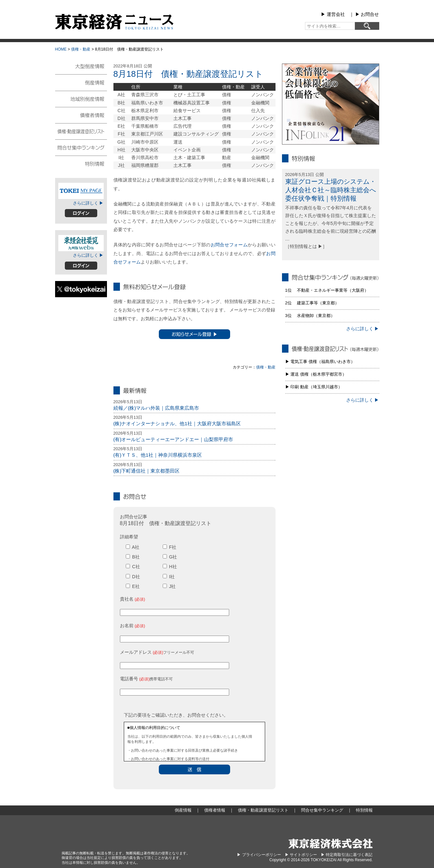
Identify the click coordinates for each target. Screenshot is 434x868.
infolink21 (331, 104)
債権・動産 (81, 49)
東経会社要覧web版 (81, 243)
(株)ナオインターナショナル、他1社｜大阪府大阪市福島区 (177, 423)
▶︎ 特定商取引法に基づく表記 (347, 855)
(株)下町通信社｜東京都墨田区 (147, 471)
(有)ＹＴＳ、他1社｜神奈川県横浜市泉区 (158, 455)
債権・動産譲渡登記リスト (81, 131)
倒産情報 (81, 82)
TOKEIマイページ (81, 191)
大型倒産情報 (81, 69)
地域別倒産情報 (81, 99)
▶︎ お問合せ (367, 14)
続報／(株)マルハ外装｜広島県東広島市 (156, 408)
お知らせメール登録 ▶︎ (194, 334)
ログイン (81, 213)
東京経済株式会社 (331, 844)
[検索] (367, 26)
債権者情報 (81, 115)
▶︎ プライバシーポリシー (259, 855)
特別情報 (81, 163)
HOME (61, 49)
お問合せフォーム (229, 245)
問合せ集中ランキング (81, 147)
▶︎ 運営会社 (333, 14)
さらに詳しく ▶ (88, 203)
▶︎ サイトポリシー (301, 855)
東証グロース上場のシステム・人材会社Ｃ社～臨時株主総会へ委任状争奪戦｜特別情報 (331, 190)
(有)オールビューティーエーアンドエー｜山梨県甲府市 (173, 439)
